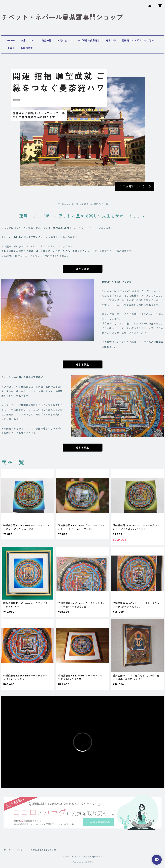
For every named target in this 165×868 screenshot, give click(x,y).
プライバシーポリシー (15, 850)
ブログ (11, 48)
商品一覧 (46, 41)
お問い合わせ (65, 41)
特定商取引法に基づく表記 (43, 850)
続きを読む (83, 269)
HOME (11, 41)
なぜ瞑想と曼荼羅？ (89, 41)
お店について (28, 41)
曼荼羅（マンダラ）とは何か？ (139, 41)
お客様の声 (27, 48)
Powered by (82, 862)
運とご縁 (111, 41)
